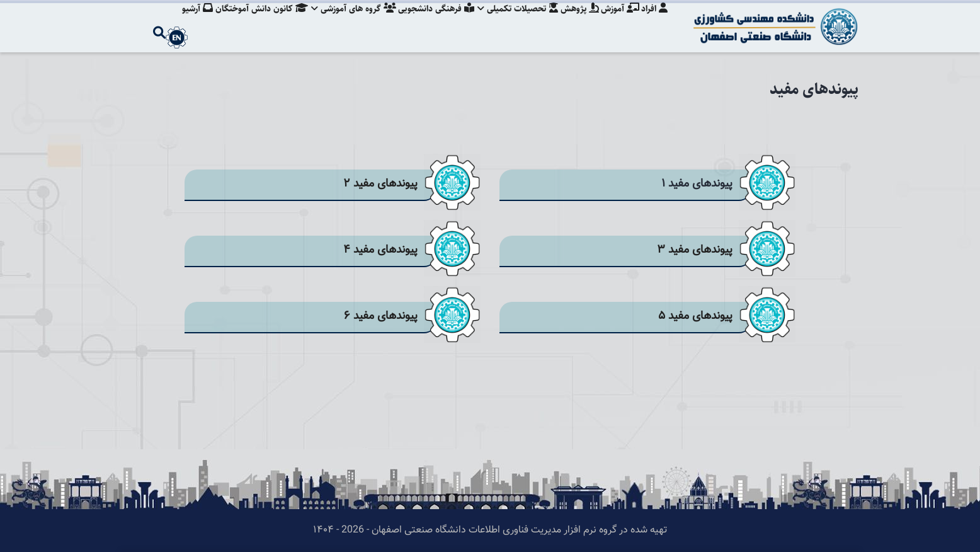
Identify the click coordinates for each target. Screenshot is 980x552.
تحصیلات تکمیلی (512, 22)
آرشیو (185, 22)
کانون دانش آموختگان (250, 22)
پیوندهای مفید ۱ (697, 184)
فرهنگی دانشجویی (429, 22)
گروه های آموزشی (344, 22)
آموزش (618, 22)
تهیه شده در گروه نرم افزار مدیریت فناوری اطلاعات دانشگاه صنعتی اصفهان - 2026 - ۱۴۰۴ (490, 530)
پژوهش (576, 22)
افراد (654, 22)
